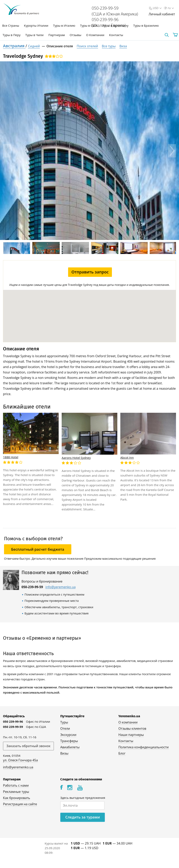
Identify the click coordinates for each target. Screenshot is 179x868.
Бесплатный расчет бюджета (38, 549)
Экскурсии (68, 735)
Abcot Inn (127, 457)
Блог (122, 753)
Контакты (116, 35)
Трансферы (69, 741)
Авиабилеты (70, 747)
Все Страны (11, 25)
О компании (128, 722)
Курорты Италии (36, 25)
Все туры (109, 46)
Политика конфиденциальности (143, 747)
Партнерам (57, 35)
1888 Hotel (11, 457)
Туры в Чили (34, 35)
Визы (64, 753)
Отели (65, 728)
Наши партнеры (131, 735)
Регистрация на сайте (20, 804)
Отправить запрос (90, 272)
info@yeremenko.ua (60, 587)
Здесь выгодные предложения (83, 798)
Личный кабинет (162, 14)
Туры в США (89, 25)
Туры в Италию (64, 25)
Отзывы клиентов (132, 728)
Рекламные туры (16, 792)
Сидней (34, 46)
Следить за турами (83, 817)
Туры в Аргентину (116, 25)
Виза (123, 46)
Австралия (14, 46)
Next (172, 151)
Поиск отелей (87, 46)
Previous (7, 151)
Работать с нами (16, 785)
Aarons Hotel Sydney (76, 458)
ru (170, 8)
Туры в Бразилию (146, 25)
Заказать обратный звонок (28, 746)
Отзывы (76, 35)
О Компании (95, 35)
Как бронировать (17, 798)
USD (157, 8)
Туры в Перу (12, 35)
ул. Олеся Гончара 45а (20, 760)
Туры (64, 722)
